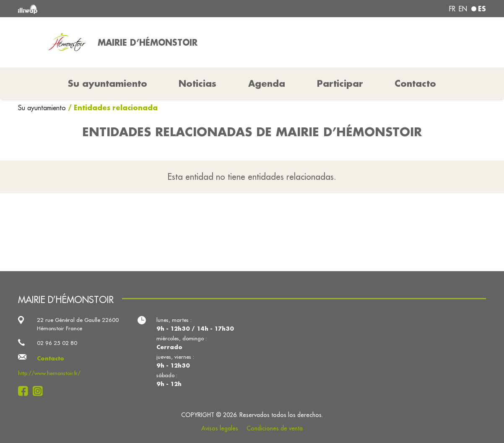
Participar (340, 83)
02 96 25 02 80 (57, 343)
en (463, 9)
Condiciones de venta (275, 428)
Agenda (267, 83)
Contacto (415, 83)
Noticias (197, 83)
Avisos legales (220, 428)
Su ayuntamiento (43, 108)
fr (452, 9)
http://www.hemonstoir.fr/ (49, 373)
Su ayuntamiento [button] (108, 83)
